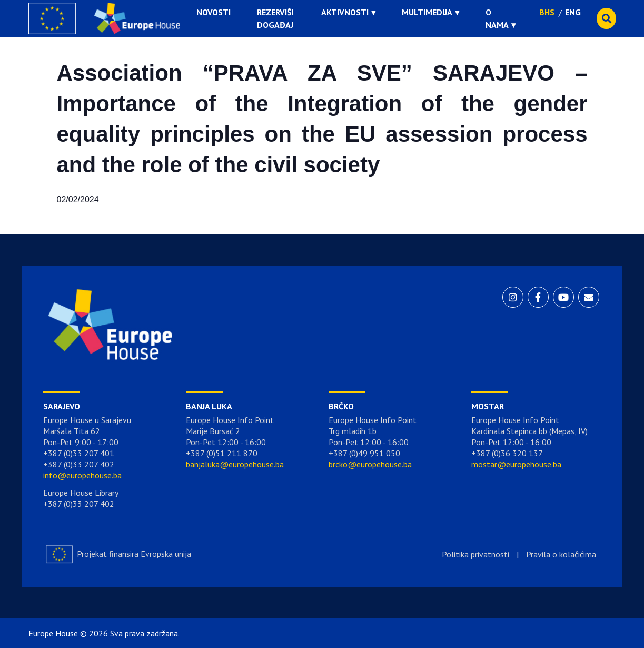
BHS (547, 12)
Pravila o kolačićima (561, 554)
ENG (573, 12)
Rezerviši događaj (275, 18)
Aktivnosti (345, 12)
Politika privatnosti (475, 554)
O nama (497, 18)
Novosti (214, 12)
